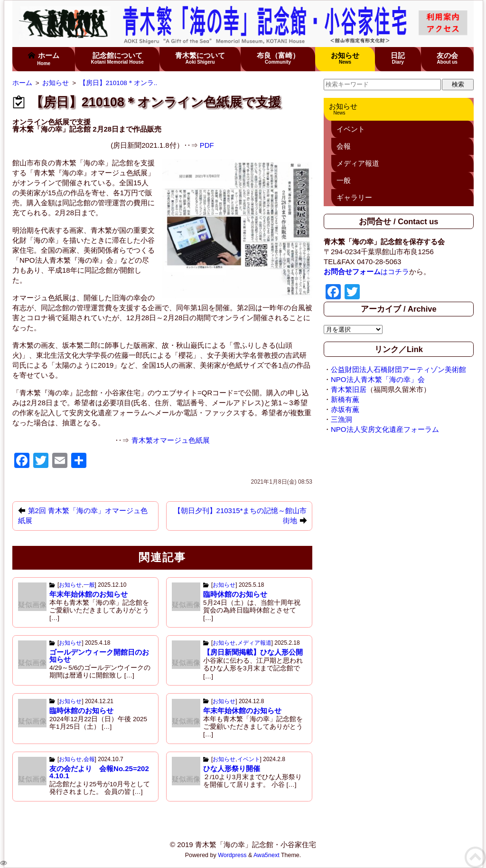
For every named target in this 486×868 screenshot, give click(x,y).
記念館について (117, 58)
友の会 (447, 58)
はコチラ (366, 272)
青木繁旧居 (349, 389)
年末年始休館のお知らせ (89, 594)
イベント (249, 759)
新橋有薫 (345, 399)
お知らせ (345, 58)
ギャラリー (354, 197)
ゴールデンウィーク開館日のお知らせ (99, 656)
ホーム (44, 59)
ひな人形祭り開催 (232, 768)
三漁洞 (341, 419)
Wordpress (232, 855)
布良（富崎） (278, 58)
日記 (398, 58)
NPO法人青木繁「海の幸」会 (378, 379)
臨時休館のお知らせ (235, 594)
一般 (89, 585)
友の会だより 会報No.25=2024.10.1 (99, 772)
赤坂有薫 (345, 409)
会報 (89, 759)
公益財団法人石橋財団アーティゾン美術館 (398, 369)
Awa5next (266, 855)
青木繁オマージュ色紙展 (171, 440)
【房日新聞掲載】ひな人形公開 (253, 652)
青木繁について (200, 58)
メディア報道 (254, 643)
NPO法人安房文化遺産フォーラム (385, 429)
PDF (207, 145)
